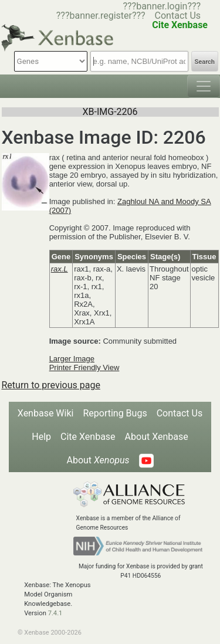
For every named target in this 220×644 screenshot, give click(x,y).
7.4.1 (55, 613)
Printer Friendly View (84, 367)
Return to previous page (51, 385)
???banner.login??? (162, 6)
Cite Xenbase (88, 437)
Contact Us (178, 16)
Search (205, 62)
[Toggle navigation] (204, 86)
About (98, 460)
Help (41, 437)
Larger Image (72, 359)
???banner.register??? (101, 16)
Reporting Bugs (115, 413)
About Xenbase (157, 437)
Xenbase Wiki (46, 413)
